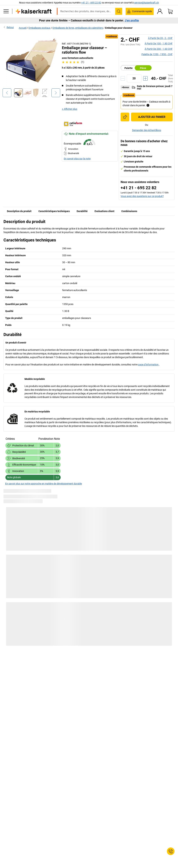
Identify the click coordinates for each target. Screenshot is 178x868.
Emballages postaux (39, 28)
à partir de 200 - (159, 49)
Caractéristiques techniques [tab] (54, 211)
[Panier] (170, 11)
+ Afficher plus (70, 109)
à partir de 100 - (159, 44)
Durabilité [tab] (82, 211)
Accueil (23, 28)
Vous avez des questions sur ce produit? (142, 196)
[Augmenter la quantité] (145, 78)
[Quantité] (134, 78)
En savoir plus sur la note (77, 159)
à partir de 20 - (160, 38)
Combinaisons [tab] (129, 211)
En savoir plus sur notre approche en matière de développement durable (44, 484)
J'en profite (132, 21)
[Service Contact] (171, 851)
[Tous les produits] (6, 11)
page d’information (149, 365)
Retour (9, 27)
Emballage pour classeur (119, 28)
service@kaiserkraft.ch (147, 3)
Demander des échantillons (147, 130)
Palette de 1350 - (157, 54)
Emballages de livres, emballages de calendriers (78, 28)
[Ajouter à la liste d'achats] (125, 117)
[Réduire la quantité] (123, 78)
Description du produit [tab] (19, 211)
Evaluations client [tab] (104, 211)
